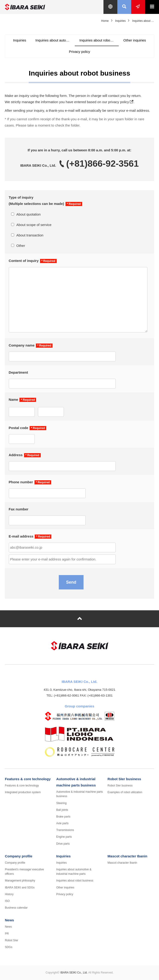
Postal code (19, 428)
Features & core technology (28, 779)
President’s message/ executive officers (24, 872)
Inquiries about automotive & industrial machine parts (55, 40)
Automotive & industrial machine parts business (79, 794)
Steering (61, 803)
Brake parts (63, 817)
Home (105, 21)
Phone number (21, 482)
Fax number (19, 509)
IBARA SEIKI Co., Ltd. (34, 7)
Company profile (19, 856)
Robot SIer (11, 940)
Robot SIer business (124, 779)
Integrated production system (23, 792)
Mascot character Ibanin (128, 856)
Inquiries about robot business (99, 40)
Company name (22, 345)
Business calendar (16, 908)
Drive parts (63, 844)
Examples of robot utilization (125, 792)
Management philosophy (20, 881)
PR (7, 934)
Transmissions (65, 830)
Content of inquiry (24, 261)
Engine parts (64, 837)
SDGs (9, 947)
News (9, 920)
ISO (7, 901)
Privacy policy (80, 52)
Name (14, 399)
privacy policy (118, 102)
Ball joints (62, 810)
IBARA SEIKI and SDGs (20, 888)
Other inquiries (135, 40)
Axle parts (62, 823)
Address (16, 455)
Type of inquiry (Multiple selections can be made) (36, 200)
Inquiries (120, 21)
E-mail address (21, 536)
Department (18, 372)
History (9, 894)
